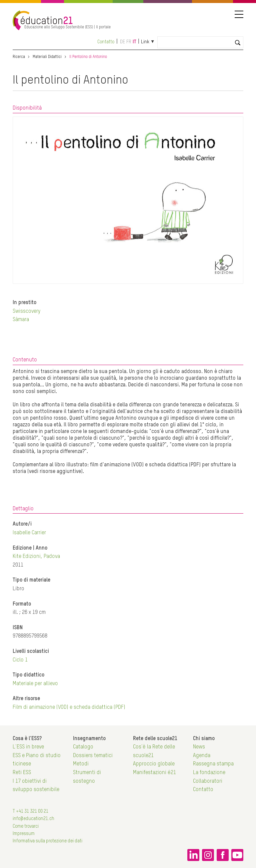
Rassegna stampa (213, 764)
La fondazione (209, 773)
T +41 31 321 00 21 (30, 811)
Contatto (106, 42)
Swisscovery (26, 311)
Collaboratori (208, 781)
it (134, 42)
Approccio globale (154, 764)
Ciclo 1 (20, 660)
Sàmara (21, 320)
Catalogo (83, 747)
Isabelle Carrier (29, 533)
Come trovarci (26, 826)
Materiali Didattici (47, 57)
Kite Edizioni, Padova (36, 557)
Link (145, 42)
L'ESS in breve (28, 747)
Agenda (202, 756)
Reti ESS (22, 773)
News (199, 747)
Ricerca (19, 57)
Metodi (81, 764)
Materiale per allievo (35, 684)
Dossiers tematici (93, 756)
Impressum (24, 834)
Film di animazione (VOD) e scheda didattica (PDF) (69, 707)
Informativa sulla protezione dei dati (47, 841)
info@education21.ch (33, 819)
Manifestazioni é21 (154, 773)
